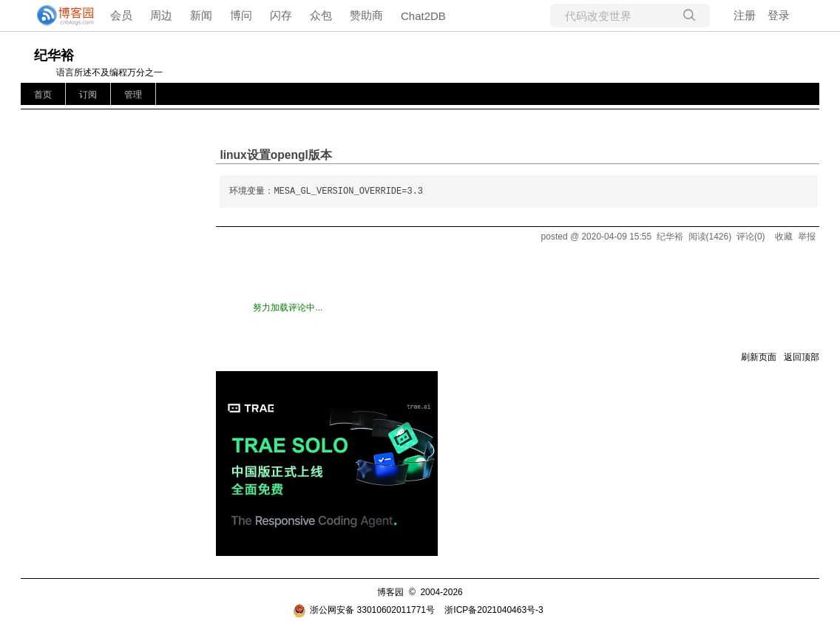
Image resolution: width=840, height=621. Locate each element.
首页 (43, 95)
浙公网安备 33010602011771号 (364, 610)
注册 (745, 15)
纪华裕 (54, 55)
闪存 (281, 15)
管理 (133, 95)
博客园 (390, 592)
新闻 (201, 15)
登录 (779, 15)
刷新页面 (759, 357)
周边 (161, 15)
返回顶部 (802, 357)
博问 (241, 15)
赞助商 (366, 15)
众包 (321, 15)
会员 (121, 15)
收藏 (784, 237)
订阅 (88, 95)
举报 (807, 237)
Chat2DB (423, 16)
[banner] (59, 16)
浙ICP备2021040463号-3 (494, 610)
